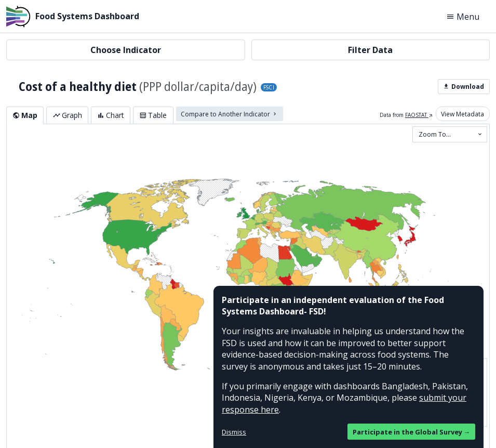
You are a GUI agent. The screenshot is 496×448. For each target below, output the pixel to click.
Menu (463, 17)
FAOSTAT (419, 115)
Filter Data (370, 50)
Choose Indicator (126, 50)
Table (153, 115)
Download (464, 87)
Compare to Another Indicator (229, 114)
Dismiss (234, 432)
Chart (111, 115)
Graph (68, 115)
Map (25, 115)
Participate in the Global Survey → (412, 432)
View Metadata (463, 114)
